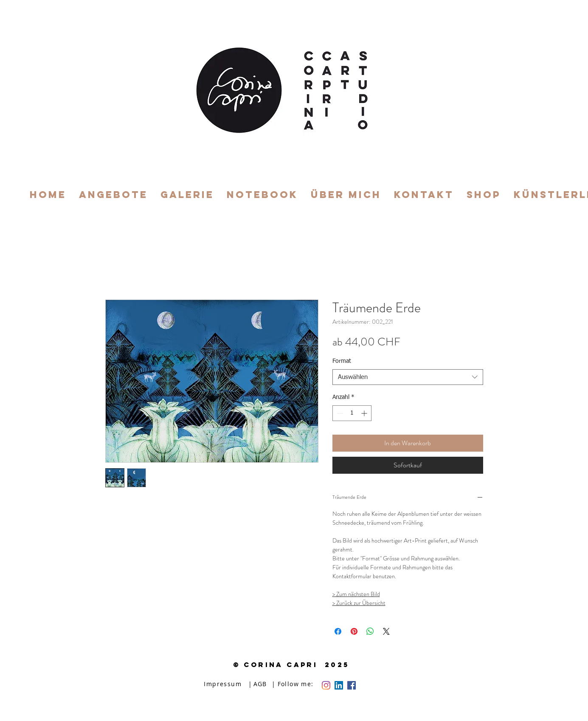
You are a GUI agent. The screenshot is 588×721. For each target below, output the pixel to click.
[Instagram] (326, 685)
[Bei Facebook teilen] (338, 631)
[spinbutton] (352, 413)
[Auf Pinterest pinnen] (354, 631)
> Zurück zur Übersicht (359, 603)
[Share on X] (386, 631)
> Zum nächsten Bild (356, 594)
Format (342, 361)
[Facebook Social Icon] (352, 685)
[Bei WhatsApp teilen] (370, 631)
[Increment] (365, 413)
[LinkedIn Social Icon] (339, 685)
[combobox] (408, 377)
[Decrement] (339, 413)
